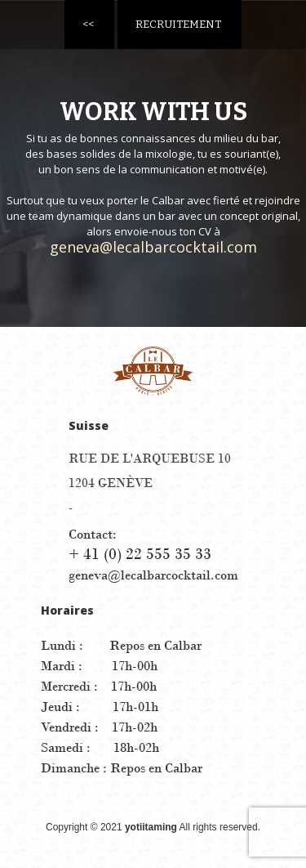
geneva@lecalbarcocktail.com (153, 247)
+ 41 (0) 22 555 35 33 (140, 554)
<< (88, 24)
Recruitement (178, 24)
